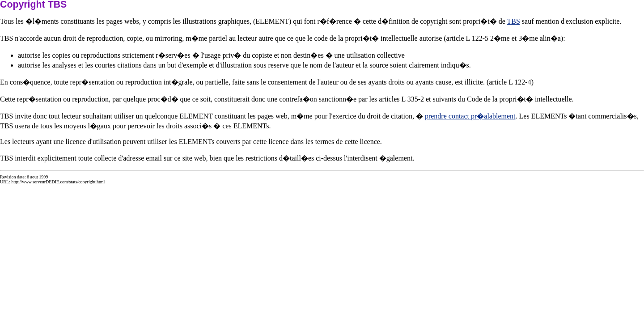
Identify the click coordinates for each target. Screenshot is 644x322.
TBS (514, 21)
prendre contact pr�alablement (470, 116)
